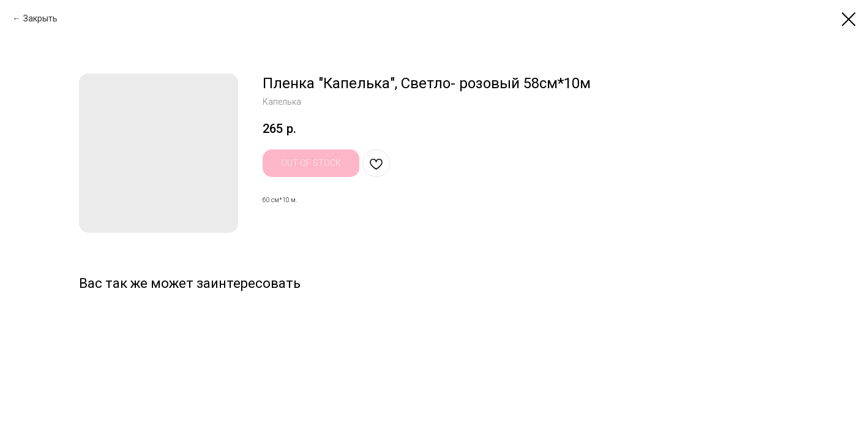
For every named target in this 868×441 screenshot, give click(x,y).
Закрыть (40, 18)
